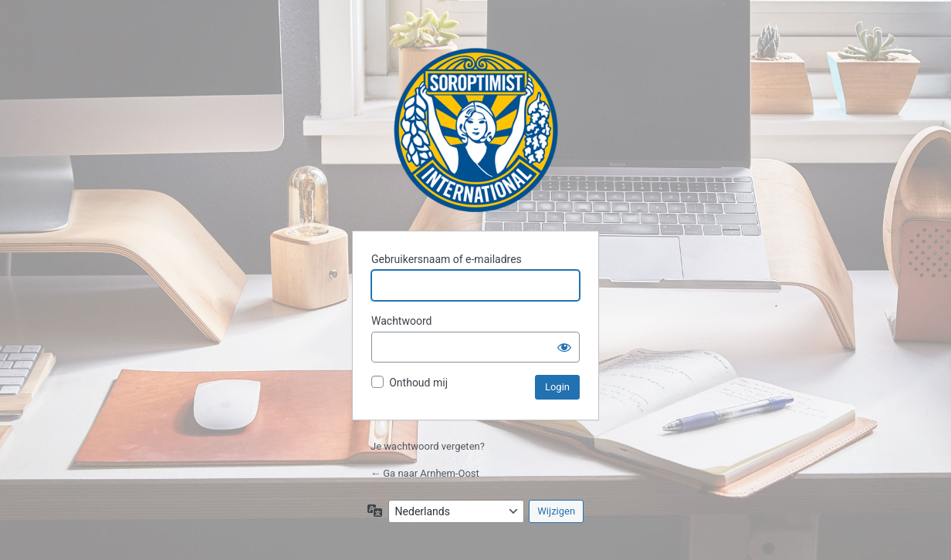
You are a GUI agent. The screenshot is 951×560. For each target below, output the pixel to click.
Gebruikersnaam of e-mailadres (447, 259)
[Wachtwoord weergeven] (564, 347)
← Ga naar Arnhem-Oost (425, 473)
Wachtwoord (401, 321)
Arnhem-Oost (476, 130)
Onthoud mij (418, 383)
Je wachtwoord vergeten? (428, 446)
